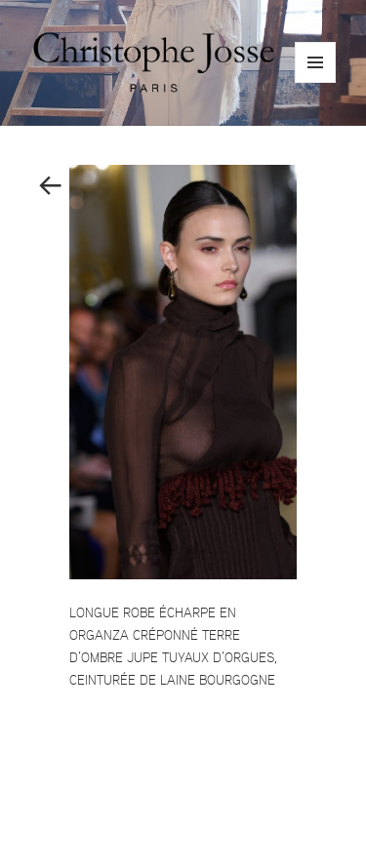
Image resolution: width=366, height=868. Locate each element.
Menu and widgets (316, 82)
